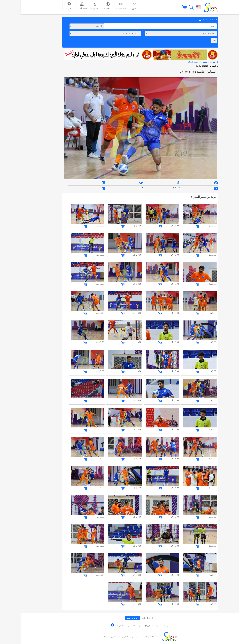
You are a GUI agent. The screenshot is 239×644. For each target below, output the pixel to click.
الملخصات (87, 6)
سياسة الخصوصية (113, 626)
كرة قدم (185, 62)
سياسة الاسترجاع (131, 626)
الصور (114, 6)
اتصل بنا (48, 6)
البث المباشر (100, 6)
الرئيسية (194, 62)
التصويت (74, 6)
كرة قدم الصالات (173, 62)
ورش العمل (61, 6)
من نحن (145, 626)
